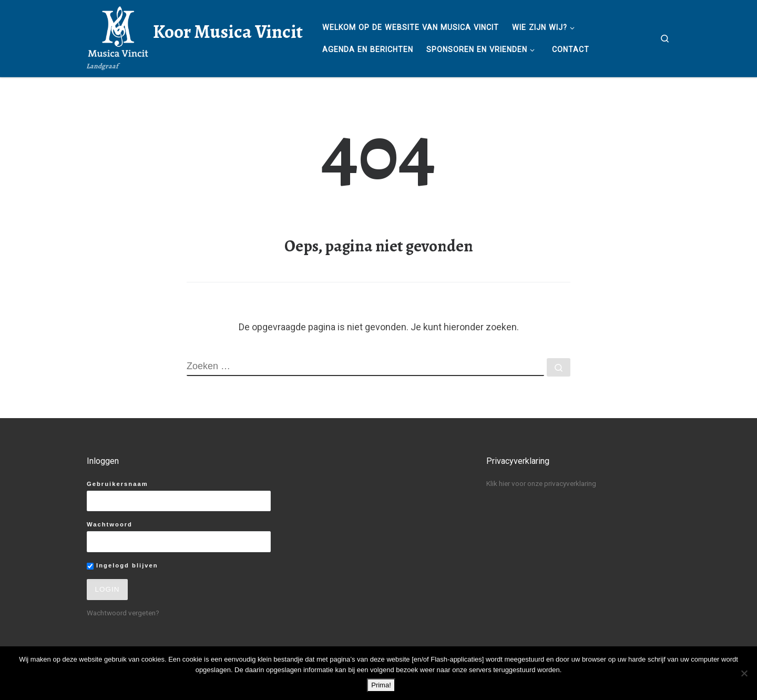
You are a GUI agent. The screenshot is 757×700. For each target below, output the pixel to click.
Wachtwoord (110, 524)
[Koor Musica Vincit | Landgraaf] (118, 30)
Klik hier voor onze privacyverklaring (541, 483)
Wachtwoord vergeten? (123, 613)
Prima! (381, 685)
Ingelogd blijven (122, 566)
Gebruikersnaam (117, 484)
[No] (744, 673)
